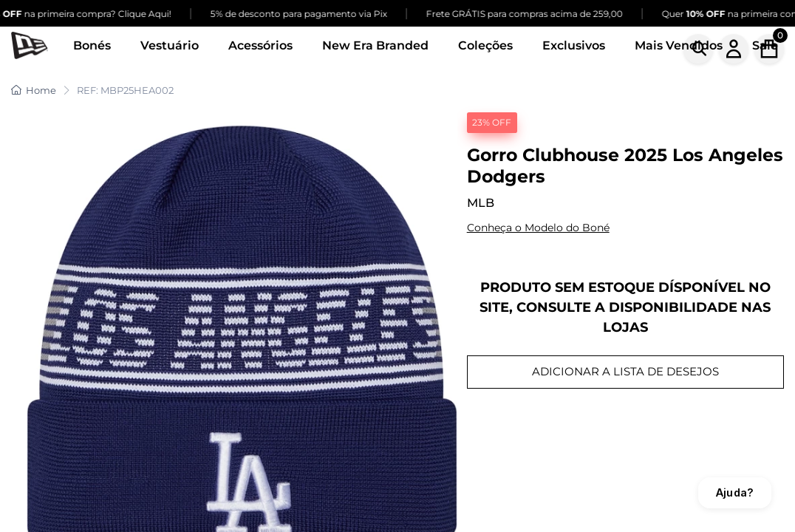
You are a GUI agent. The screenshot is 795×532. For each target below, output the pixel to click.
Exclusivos (574, 45)
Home (34, 90)
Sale (765, 45)
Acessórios (260, 45)
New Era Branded (375, 45)
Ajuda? (735, 492)
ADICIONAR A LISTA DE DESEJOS (625, 371)
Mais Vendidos (679, 45)
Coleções (485, 45)
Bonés (92, 45)
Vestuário (170, 45)
